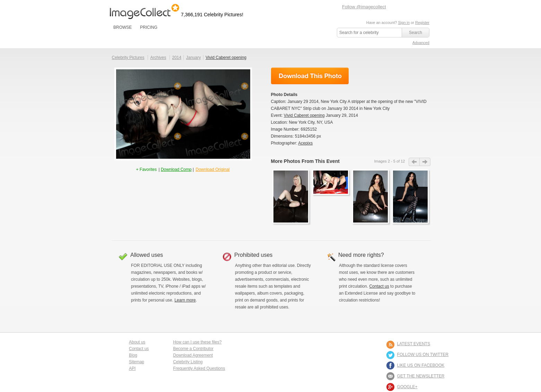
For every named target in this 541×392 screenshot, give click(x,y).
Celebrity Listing (188, 362)
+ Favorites (147, 169)
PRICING (149, 27)
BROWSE (123, 27)
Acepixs (305, 143)
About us (137, 342)
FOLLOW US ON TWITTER (423, 355)
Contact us (379, 286)
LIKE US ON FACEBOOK (421, 365)
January (194, 58)
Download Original (212, 169)
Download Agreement (193, 355)
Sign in (404, 23)
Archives (158, 58)
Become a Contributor (193, 349)
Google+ (407, 387)
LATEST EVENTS (414, 344)
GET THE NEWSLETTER (421, 376)
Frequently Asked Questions (199, 368)
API (132, 368)
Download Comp (176, 169)
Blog (133, 355)
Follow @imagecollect (364, 7)
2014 (177, 58)
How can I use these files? (197, 342)
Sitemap (137, 362)
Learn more (185, 300)
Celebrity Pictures (128, 58)
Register (422, 23)
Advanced (421, 43)
